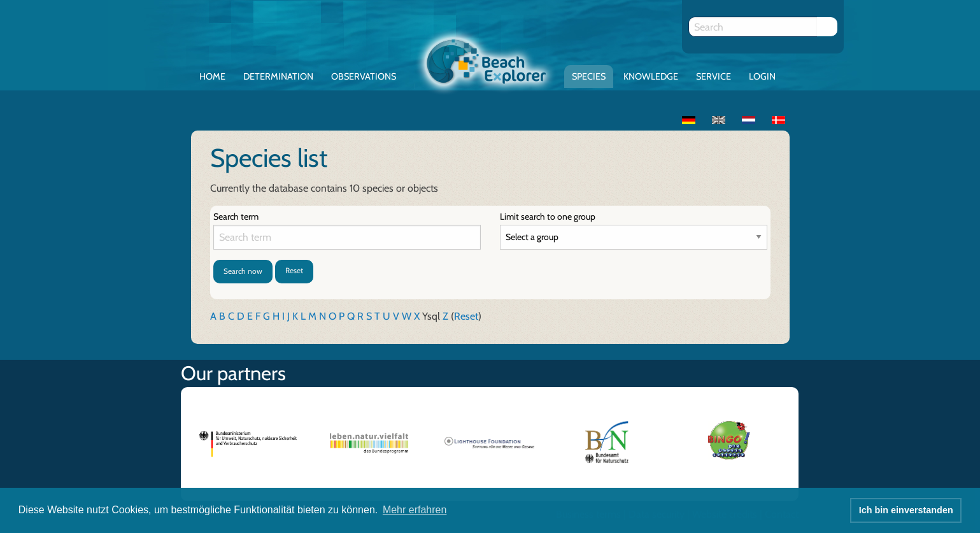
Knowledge (651, 76)
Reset (294, 270)
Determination (278, 76)
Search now (243, 271)
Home (212, 76)
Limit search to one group (548, 217)
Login (762, 76)
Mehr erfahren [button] (415, 510)
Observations (364, 76)
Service (714, 76)
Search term (236, 217)
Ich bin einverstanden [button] (906, 510)
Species (589, 76)
